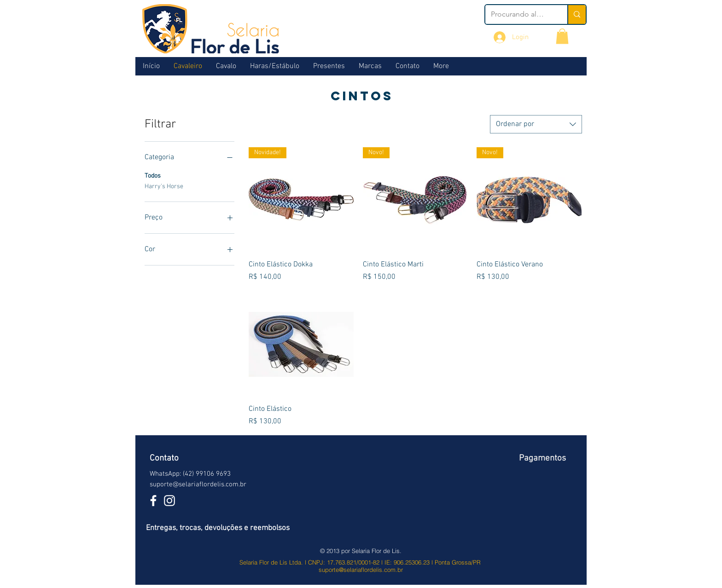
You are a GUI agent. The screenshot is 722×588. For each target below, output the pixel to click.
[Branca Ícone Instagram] (169, 501)
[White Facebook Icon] (153, 501)
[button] (562, 36)
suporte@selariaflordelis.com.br (198, 484)
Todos (153, 175)
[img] (541, 495)
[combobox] (536, 124)
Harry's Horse (164, 186)
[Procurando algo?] (519, 14)
